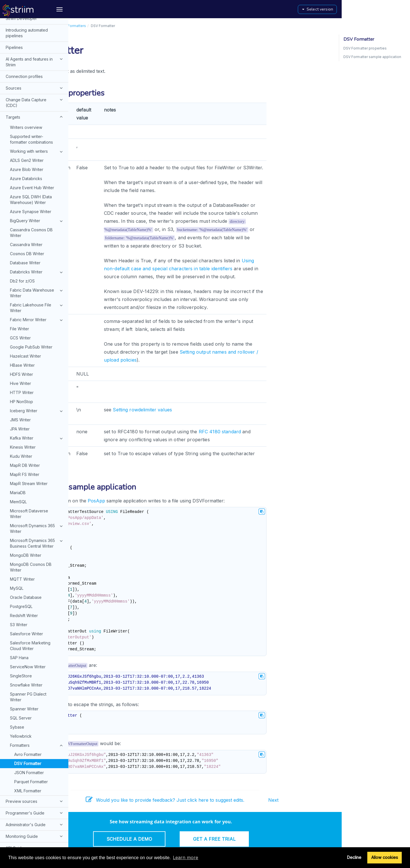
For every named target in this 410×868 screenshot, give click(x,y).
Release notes (19, 845)
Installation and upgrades (29, 792)
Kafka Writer (37, 336)
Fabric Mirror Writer (37, 218)
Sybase (17, 625)
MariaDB (18, 390)
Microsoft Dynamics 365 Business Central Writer (37, 441)
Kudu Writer (21, 354)
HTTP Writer (22, 290)
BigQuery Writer (37, 119)
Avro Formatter (28, 652)
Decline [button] (354, 857)
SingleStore (21, 573)
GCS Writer (20, 235)
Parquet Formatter (31, 679)
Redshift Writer (24, 513)
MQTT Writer (22, 477)
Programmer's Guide (35, 710)
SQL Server (21, 616)
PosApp (165, 501)
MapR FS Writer (25, 372)
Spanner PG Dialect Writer (28, 594)
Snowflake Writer (26, 583)
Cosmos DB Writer (27, 151)
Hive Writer (20, 281)
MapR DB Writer (25, 363)
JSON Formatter (29, 670)
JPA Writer (20, 326)
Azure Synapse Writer (31, 109)
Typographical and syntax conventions (30, 830)
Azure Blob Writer (27, 67)
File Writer (20, 226)
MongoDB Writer (26, 453)
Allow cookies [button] (385, 857)
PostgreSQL (21, 504)
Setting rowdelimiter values (211, 410)
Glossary (14, 816)
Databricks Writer (37, 170)
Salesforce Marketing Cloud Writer (30, 543)
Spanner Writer (24, 606)
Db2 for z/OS (22, 179)
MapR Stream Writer (29, 381)
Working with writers (37, 49)
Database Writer (25, 160)
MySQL (17, 486)
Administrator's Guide (35, 722)
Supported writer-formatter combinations (31, 37)
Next (342, 800)
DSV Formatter (28, 661)
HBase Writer (22, 263)
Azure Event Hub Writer (32, 85)
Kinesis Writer (23, 345)
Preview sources (35, 699)
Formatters (37, 643)
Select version (386, 9)
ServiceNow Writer (28, 564)
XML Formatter (28, 688)
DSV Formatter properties (365, 48)
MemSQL (18, 399)
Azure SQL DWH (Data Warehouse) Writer (31, 97)
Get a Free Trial (283, 839)
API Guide (15, 746)
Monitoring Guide (35, 734)
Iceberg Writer (37, 309)
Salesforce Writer (26, 531)
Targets (124, 26)
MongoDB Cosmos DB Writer (31, 465)
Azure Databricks (26, 76)
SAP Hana (19, 555)
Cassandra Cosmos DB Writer (31, 130)
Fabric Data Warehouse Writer (37, 190)
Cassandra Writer (26, 142)
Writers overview (26, 25)
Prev (80, 800)
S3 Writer (19, 522)
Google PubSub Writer (31, 245)
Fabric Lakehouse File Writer (37, 205)
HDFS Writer (21, 272)
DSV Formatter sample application (372, 57)
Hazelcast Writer (25, 254)
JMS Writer (20, 317)
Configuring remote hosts (35, 804)
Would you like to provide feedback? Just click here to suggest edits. (233, 800)
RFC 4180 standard (288, 432)
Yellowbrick (21, 634)
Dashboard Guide (35, 780)
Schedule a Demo (198, 839)
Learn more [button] (185, 857)
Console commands (24, 757)
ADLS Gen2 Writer (27, 58)
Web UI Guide (19, 769)
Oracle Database (26, 495)
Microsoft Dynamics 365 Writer (37, 426)
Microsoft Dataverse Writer (29, 411)
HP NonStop (21, 299)
